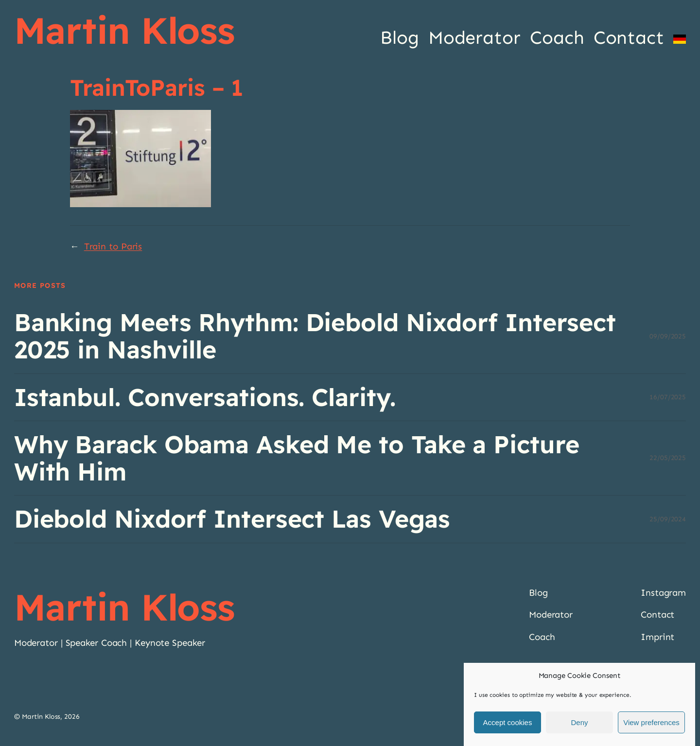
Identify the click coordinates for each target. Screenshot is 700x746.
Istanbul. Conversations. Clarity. (205, 397)
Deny (579, 722)
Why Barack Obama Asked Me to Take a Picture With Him (297, 458)
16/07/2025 (668, 397)
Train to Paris (113, 246)
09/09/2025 (668, 336)
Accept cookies (508, 722)
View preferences (651, 722)
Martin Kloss (125, 30)
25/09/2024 (668, 519)
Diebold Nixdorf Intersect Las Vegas (232, 519)
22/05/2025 (668, 458)
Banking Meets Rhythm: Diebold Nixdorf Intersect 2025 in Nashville (315, 336)
